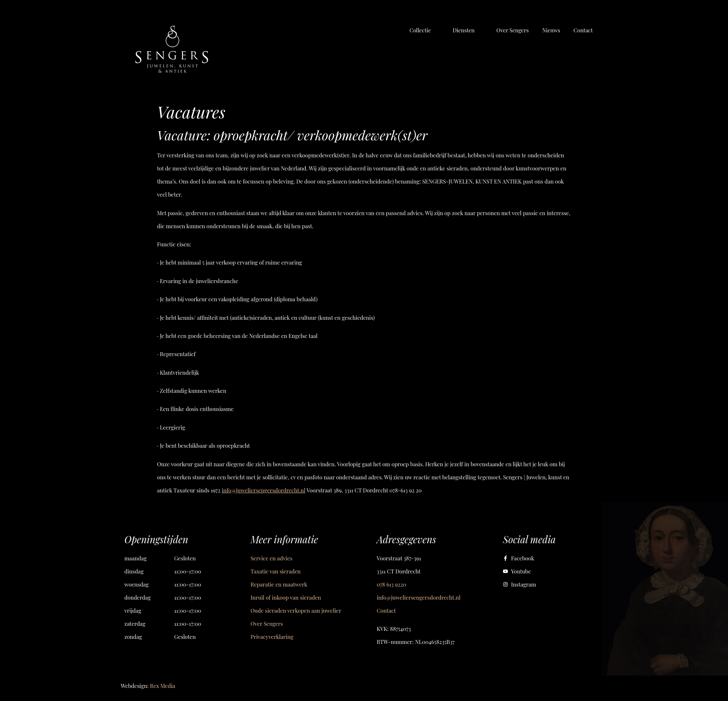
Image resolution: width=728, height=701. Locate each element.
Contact (387, 611)
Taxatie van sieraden (276, 571)
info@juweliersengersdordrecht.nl (264, 490)
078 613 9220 (392, 584)
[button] (424, 30)
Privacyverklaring (272, 637)
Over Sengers (267, 624)
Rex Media (162, 686)
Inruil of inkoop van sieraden (286, 597)
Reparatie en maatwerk (279, 584)
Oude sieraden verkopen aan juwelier (296, 611)
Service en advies (271, 558)
